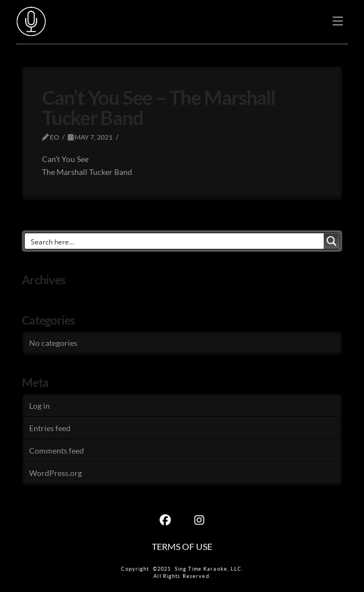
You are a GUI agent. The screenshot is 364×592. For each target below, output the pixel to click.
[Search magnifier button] (332, 241)
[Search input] (175, 241)
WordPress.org (55, 473)
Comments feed (57, 450)
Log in (39, 406)
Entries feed (50, 428)
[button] (338, 22)
